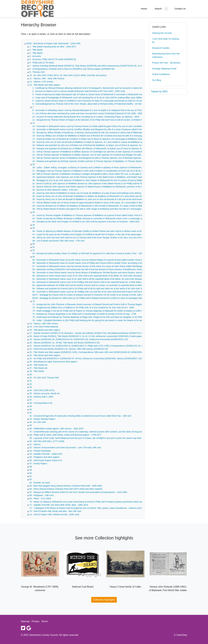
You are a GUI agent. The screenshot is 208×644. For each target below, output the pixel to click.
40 (34, 212)
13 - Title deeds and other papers (45, 85)
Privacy (35, 621)
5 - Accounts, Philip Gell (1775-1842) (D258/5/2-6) (53, 59)
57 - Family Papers (38, 464)
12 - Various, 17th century (41, 82)
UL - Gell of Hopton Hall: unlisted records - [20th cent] (54, 514)
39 (31, 406)
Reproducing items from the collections (166, 55)
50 (34, 244)
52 (34, 250)
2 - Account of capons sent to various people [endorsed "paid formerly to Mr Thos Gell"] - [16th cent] (79, 91)
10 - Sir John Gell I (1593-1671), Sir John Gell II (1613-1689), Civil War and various (68, 75)
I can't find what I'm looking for (166, 40)
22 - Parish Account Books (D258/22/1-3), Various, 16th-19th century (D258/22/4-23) (69, 349)
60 (31, 473)
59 (31, 470)
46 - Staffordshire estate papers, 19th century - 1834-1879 (56, 429)
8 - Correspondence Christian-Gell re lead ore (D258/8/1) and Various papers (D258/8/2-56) (72, 69)
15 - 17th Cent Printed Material (44, 327)
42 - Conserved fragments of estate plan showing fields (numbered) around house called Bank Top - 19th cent (80, 416)
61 (31, 476)
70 (34, 301)
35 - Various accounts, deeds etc (45, 393)
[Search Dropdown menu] (166, 9)
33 (31, 387)
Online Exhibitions (161, 74)
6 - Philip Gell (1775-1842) (42, 63)
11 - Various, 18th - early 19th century (47, 78)
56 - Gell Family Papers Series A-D (46, 460)
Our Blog (157, 80)
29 (31, 374)
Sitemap (25, 621)
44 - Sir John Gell (38, 422)
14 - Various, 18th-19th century (44, 323)
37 (31, 400)
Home (144, 9)
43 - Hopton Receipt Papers (42, 419)
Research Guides (161, 48)
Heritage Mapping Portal (164, 69)
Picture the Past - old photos (166, 63)
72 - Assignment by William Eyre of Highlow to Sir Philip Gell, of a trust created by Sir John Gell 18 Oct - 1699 (83, 308)
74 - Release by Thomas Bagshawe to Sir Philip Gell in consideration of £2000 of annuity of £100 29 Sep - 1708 (84, 314)
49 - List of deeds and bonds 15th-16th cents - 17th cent (58, 241)
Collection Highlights (104, 600)
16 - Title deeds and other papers (45, 330)
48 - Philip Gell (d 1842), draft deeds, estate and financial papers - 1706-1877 (65, 435)
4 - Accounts (35, 56)
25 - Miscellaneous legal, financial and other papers (53, 362)
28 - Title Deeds (37, 371)
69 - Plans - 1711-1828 (40, 498)
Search (158, 9)
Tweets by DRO (159, 92)
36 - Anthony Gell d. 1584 (41, 397)
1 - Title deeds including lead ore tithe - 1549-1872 (53, 47)
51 (34, 247)
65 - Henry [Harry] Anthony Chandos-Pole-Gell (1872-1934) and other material (66, 489)
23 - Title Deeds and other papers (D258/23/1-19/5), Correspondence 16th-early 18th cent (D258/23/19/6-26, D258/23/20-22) (87, 352)
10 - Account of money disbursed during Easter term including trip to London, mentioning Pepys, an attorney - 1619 (86, 117)
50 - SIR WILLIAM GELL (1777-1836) (47, 441)
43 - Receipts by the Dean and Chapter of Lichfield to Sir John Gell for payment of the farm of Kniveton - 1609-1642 (86, 222)
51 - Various (35, 444)
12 (34, 123)
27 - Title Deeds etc (39, 368)
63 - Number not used (40, 483)
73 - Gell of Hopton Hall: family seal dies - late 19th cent (55, 511)
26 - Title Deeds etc (39, 365)
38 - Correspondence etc (41, 403)
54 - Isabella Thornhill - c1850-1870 (46, 454)
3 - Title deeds (36, 53)
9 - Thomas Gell (37, 72)
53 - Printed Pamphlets (40, 451)
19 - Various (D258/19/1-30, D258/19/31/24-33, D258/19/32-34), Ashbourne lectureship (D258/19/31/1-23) (79, 339)
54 (34, 257)
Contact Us (180, 9)
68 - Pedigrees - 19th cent (42, 495)
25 (34, 164)
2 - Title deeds (36, 50)
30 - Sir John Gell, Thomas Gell (44, 378)
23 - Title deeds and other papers (45, 355)
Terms (45, 621)
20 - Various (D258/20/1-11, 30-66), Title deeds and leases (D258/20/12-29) (65, 343)
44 (34, 225)
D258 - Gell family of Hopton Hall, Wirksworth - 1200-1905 (53, 43)
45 (34, 228)
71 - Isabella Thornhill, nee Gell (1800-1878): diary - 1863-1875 (59, 505)
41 (31, 413)
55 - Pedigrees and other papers (45, 457)
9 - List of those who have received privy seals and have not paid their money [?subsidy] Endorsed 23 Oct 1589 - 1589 (87, 113)
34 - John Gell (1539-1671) (42, 390)
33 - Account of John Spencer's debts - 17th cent (55, 190)
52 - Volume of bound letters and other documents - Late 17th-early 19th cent (65, 448)
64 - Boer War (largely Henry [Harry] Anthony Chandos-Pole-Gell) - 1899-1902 (66, 486)
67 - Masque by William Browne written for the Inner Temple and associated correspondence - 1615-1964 (78, 492)
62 (31, 479)
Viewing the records (162, 33)
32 (31, 384)
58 (31, 467)
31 (31, 381)
